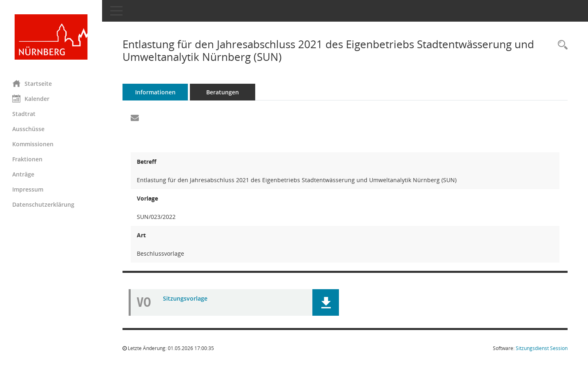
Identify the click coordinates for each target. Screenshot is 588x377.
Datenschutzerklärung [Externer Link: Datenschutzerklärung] (43, 204)
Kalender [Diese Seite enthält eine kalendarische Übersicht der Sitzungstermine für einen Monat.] (31, 98)
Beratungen (223, 92)
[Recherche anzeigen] (561, 45)
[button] (326, 302)
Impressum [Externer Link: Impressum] (28, 189)
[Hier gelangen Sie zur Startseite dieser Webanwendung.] (51, 37)
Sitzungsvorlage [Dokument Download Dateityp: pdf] (185, 298)
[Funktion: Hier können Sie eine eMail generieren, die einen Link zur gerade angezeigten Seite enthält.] (135, 118)
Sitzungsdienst (542, 348)
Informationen (155, 92)
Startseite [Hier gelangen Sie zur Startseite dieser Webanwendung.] (32, 83)
